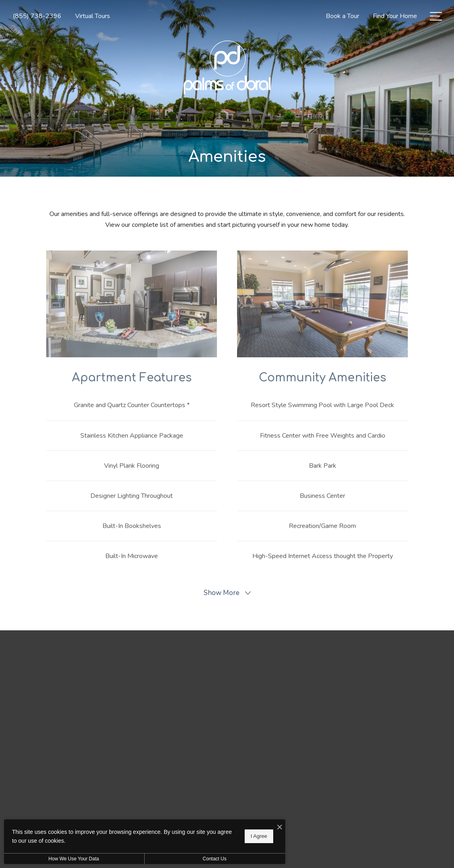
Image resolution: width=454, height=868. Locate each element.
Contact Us (214, 859)
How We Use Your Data (74, 859)
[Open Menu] (436, 16)
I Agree (259, 836)
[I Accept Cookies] (280, 827)
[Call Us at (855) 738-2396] (37, 16)
